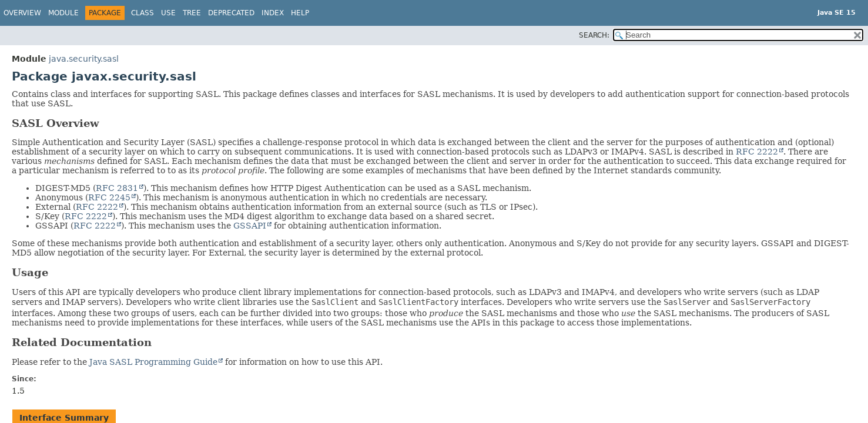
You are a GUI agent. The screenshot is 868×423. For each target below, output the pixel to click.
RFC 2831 (117, 188)
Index (273, 13)
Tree (192, 13)
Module (63, 13)
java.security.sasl (84, 59)
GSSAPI (250, 226)
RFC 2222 (757, 152)
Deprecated (231, 13)
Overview (22, 13)
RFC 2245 (109, 197)
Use (168, 13)
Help (300, 13)
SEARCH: (594, 35)
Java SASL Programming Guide (153, 362)
